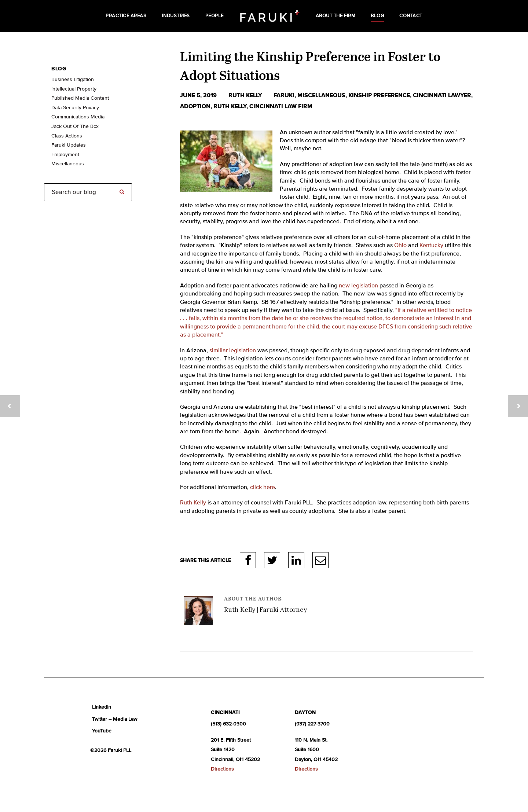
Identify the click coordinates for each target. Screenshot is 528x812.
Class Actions (67, 136)
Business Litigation (73, 80)
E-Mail (320, 560)
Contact (411, 16)
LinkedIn (296, 560)
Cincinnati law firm (281, 106)
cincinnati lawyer (442, 95)
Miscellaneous (321, 95)
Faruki (284, 95)
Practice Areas (126, 16)
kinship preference (379, 95)
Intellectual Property (74, 89)
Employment (65, 155)
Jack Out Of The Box (75, 126)
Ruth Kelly (246, 95)
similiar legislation (233, 351)
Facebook (248, 560)
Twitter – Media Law (115, 719)
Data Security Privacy (75, 108)
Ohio (400, 246)
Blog (377, 16)
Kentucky (431, 246)
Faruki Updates (69, 145)
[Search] (88, 192)
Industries (176, 16)
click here (263, 488)
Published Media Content (80, 98)
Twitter (272, 560)
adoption (195, 106)
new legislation (358, 286)
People (214, 16)
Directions (222, 769)
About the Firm (335, 16)
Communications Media (78, 117)
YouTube (102, 731)
